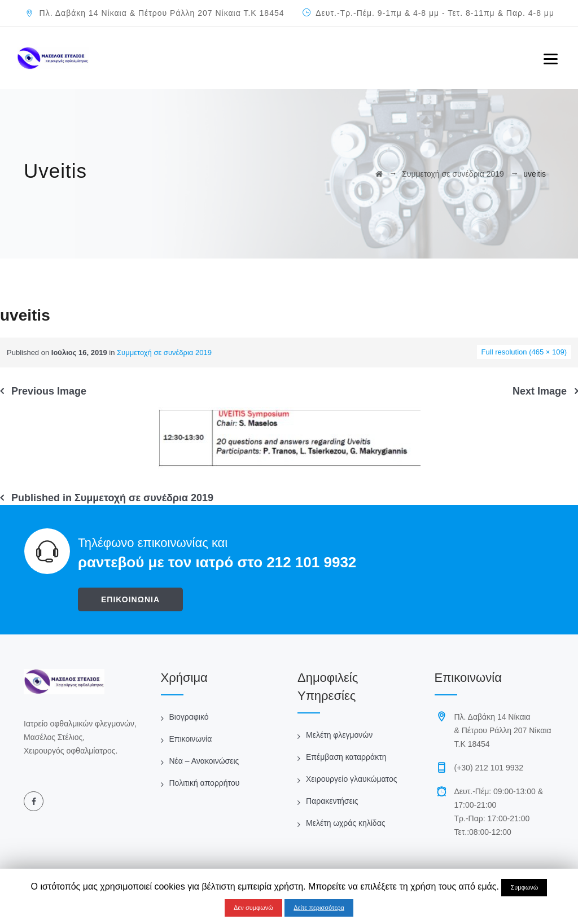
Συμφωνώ (524, 887)
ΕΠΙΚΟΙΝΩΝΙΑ (130, 599)
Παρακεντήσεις (332, 801)
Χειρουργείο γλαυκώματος (351, 779)
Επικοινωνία (191, 739)
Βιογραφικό (189, 717)
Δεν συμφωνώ (253, 908)
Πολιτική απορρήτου (205, 783)
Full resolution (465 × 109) (524, 352)
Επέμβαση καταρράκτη (346, 757)
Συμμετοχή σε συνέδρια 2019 (164, 352)
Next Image (540, 391)
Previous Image (49, 391)
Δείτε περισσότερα (319, 908)
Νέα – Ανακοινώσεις (204, 761)
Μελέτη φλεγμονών (339, 735)
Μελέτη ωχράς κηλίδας (345, 823)
